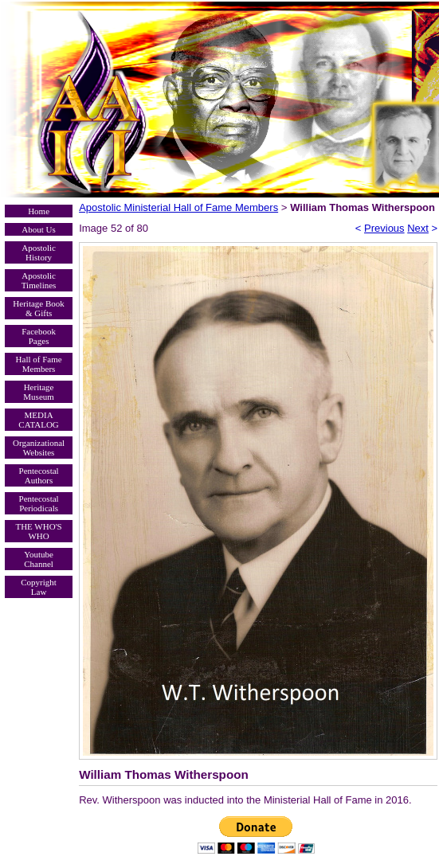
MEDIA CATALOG (38, 420)
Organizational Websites (39, 448)
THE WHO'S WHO (38, 531)
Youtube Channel (39, 559)
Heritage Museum (39, 392)
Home (39, 211)
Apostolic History (39, 252)
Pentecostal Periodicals (39, 503)
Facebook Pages (39, 336)
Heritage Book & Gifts (38, 308)
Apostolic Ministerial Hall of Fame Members (178, 207)
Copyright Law (39, 587)
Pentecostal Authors (39, 475)
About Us (38, 229)
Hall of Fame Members (39, 364)
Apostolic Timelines (39, 280)
